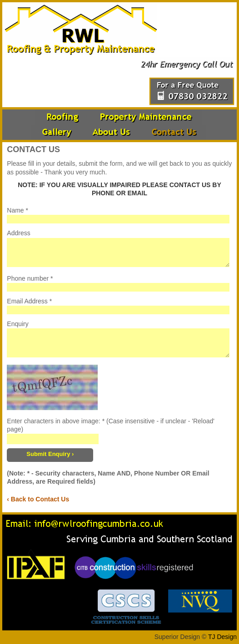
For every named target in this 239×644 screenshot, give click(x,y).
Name (15, 210)
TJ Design (222, 637)
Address (18, 233)
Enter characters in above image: (53, 421)
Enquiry (17, 324)
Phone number (28, 278)
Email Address (27, 301)
